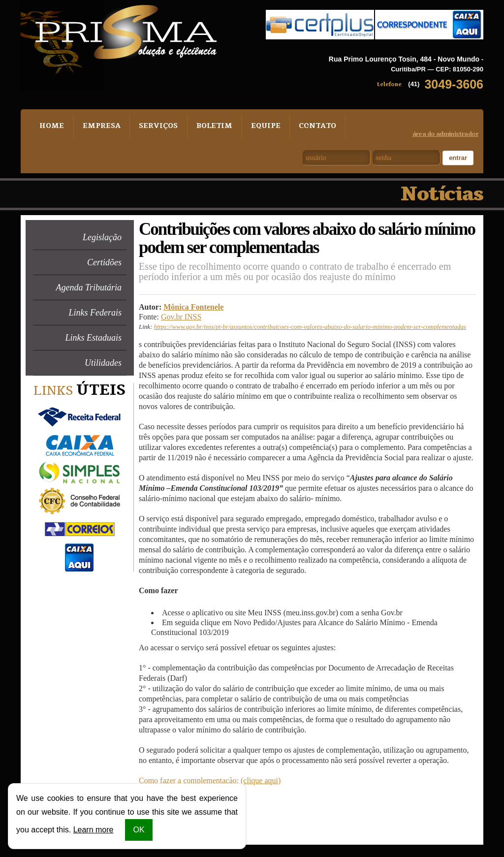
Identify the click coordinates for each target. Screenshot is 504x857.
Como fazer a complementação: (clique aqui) (210, 751)
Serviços (131, 126)
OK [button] (139, 830)
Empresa (85, 126)
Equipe (216, 126)
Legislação (102, 208)
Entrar (458, 128)
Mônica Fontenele (193, 277)
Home (47, 126)
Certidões (104, 233)
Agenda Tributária (89, 258)
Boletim (176, 126)
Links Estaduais (93, 308)
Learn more (94, 830)
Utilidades (103, 333)
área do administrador (445, 104)
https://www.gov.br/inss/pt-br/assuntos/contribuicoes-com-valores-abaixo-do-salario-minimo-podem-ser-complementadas (310, 297)
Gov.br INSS (181, 287)
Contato (257, 126)
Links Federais (95, 283)
